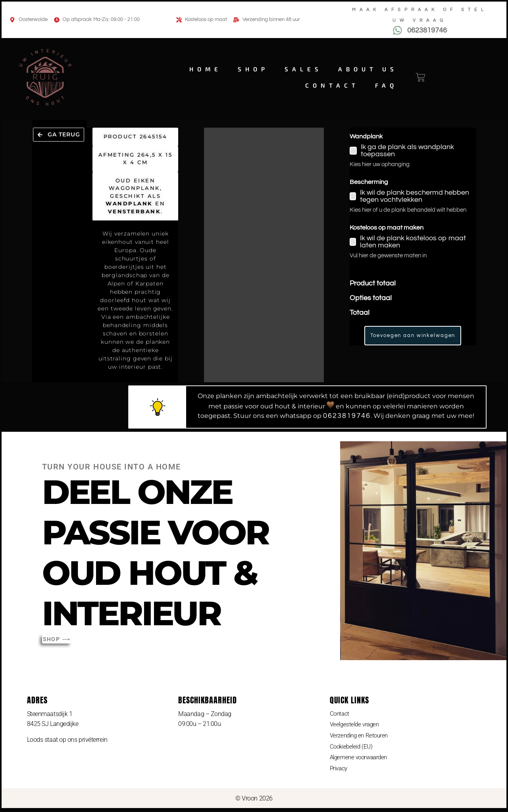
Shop (253, 69)
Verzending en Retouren (361, 736)
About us (368, 69)
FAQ (386, 85)
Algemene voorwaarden (361, 759)
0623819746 (347, 416)
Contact (332, 85)
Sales (303, 69)
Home (206, 69)
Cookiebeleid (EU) (353, 748)
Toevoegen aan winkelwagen (413, 335)
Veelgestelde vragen (356, 725)
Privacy (340, 771)
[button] (60, 139)
